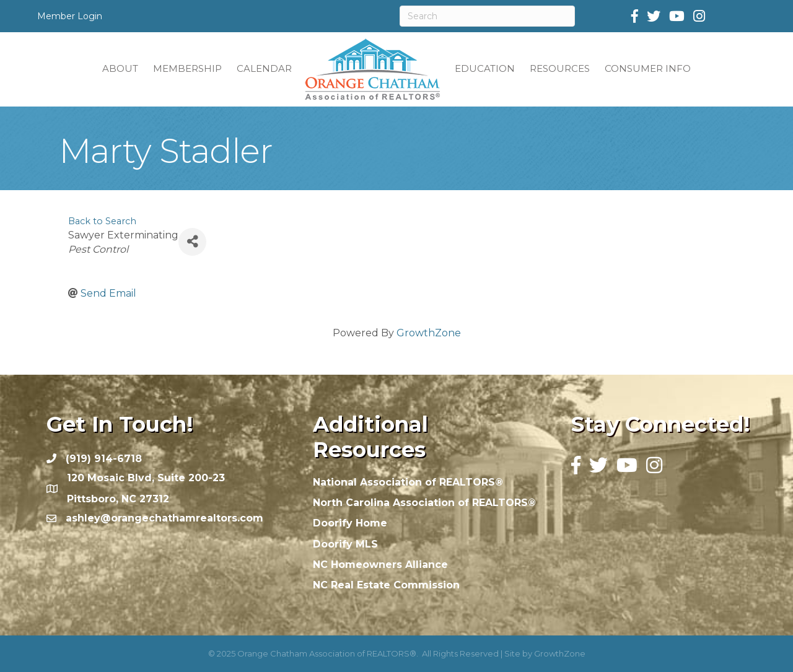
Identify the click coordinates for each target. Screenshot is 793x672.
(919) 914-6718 (104, 459)
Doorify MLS (345, 544)
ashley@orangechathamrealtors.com (164, 518)
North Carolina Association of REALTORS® (424, 503)
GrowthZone (429, 333)
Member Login (70, 16)
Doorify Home (350, 523)
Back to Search (102, 221)
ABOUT (120, 68)
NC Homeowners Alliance (380, 565)
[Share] (192, 242)
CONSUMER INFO (648, 68)
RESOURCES (560, 68)
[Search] (487, 16)
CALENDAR (264, 68)
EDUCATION (485, 68)
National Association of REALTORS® (408, 482)
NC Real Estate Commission (386, 585)
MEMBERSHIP (187, 68)
